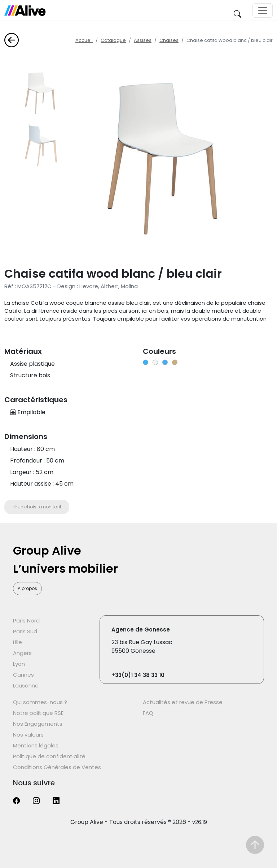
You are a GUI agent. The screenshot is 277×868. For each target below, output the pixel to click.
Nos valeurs (28, 735)
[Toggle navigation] (263, 10)
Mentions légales (36, 745)
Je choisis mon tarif (37, 507)
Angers (22, 653)
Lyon (19, 664)
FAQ (148, 713)
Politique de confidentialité (49, 756)
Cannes (23, 675)
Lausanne (26, 685)
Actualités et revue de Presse (183, 702)
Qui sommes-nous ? (40, 702)
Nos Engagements (38, 724)
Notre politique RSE (38, 713)
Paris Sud (25, 631)
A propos (27, 588)
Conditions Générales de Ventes (57, 767)
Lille (17, 642)
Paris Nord (26, 620)
